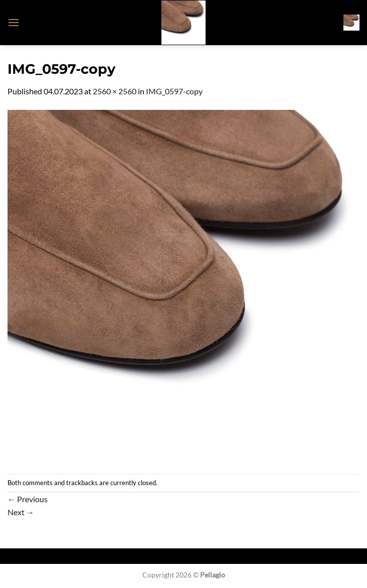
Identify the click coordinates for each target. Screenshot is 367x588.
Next (21, 512)
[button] (14, 22)
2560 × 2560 (115, 91)
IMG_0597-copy (174, 91)
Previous (28, 499)
